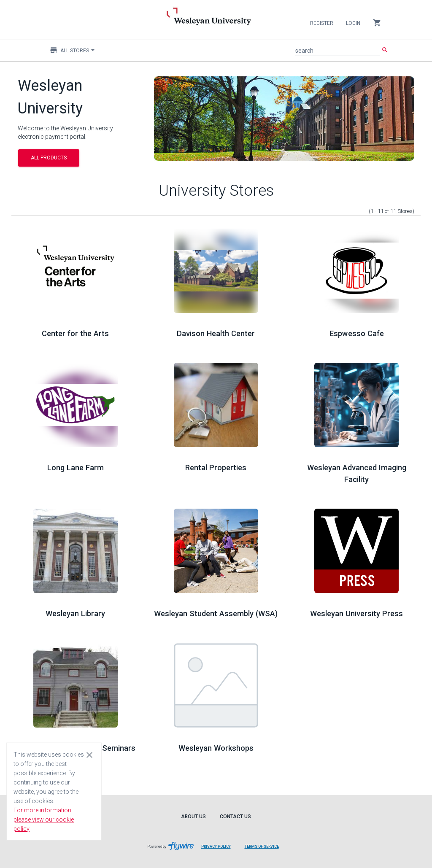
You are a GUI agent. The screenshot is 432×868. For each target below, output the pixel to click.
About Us (193, 817)
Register (322, 23)
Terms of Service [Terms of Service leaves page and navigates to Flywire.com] (262, 846)
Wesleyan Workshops (216, 748)
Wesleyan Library (75, 613)
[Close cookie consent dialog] (89, 755)
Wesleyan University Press (356, 613)
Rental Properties (216, 468)
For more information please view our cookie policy (44, 819)
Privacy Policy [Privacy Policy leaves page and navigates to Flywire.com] (216, 846)
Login (353, 23)
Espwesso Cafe (357, 333)
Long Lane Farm (76, 468)
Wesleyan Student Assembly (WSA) (216, 613)
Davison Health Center (216, 333)
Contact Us (235, 817)
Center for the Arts (75, 333)
